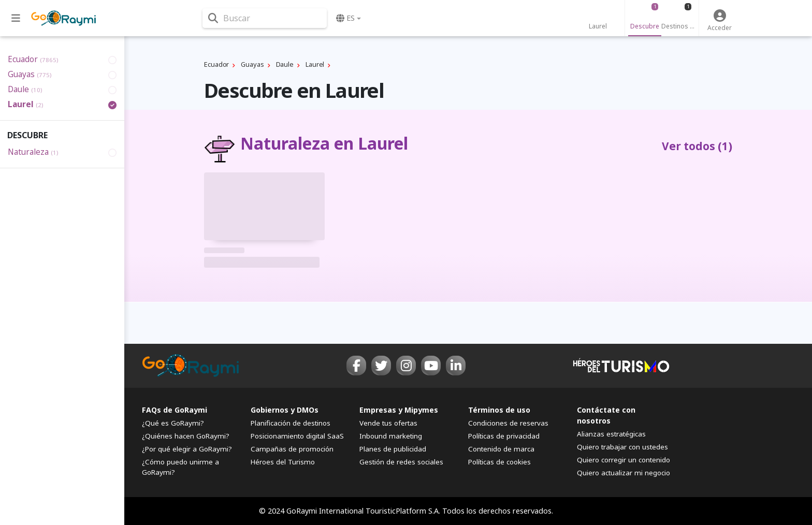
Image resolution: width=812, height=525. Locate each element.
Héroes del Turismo (283, 462)
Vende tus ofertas (388, 423)
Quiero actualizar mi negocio (624, 473)
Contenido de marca (501, 449)
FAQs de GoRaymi (175, 410)
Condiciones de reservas (508, 423)
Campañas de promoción (292, 449)
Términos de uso (499, 410)
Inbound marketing (391, 436)
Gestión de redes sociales (401, 462)
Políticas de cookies (499, 462)
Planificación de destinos (291, 423)
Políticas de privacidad (504, 436)
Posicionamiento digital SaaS (297, 436)
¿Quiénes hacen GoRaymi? (186, 436)
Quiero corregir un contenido (624, 460)
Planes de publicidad (393, 449)
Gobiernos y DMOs (285, 410)
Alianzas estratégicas (611, 434)
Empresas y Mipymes (399, 410)
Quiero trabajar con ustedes (622, 447)
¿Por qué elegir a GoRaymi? (187, 449)
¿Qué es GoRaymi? (173, 423)
